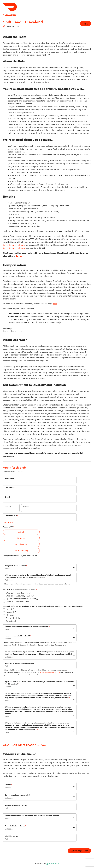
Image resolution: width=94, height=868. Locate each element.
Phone (26, 506)
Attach (21, 532)
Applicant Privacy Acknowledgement (20, 663)
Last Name (10, 488)
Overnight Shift (13, 618)
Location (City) (11, 516)
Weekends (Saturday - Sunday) (20, 596)
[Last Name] (40, 491)
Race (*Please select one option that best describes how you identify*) (33, 816)
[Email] (40, 500)
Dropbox (21, 538)
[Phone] (49, 510)
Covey (19, 256)
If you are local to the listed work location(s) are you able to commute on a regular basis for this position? (40, 683)
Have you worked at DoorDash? (18, 636)
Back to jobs (9, 15)
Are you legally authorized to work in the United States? (27, 627)
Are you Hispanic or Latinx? (16, 805)
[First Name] (40, 482)
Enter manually (21, 550)
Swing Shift (11, 612)
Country (9, 506)
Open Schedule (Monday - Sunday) (22, 599)
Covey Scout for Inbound (14, 245)
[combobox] (5, 509)
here (55, 304)
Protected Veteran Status (15, 826)
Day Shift (10, 609)
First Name (10, 478)
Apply (85, 23)
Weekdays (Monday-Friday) (19, 593)
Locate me (8, 522)
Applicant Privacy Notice (50, 672)
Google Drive (21, 544)
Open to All (11, 621)
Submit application (79, 851)
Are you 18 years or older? (16, 566)
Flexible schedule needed (18, 602)
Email (8, 497)
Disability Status (12, 836)
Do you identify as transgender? (18, 795)
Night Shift (11, 615)
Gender (8, 785)
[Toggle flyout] (17, 508)
